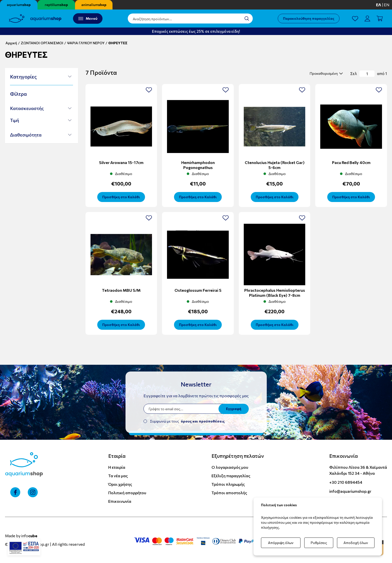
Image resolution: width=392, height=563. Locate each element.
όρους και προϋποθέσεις (203, 421)
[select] (326, 73)
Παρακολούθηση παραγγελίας (309, 18)
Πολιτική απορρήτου (127, 493)
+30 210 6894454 (346, 482)
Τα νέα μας (118, 476)
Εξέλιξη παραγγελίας (231, 476)
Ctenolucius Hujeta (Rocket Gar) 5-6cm (275, 165)
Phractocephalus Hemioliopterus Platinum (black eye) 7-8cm (275, 293)
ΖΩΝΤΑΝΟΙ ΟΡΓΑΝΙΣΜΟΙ (42, 43)
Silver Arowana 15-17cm (121, 162)
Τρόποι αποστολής (229, 493)
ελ (379, 5)
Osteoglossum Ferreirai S (198, 290)
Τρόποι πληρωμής (228, 484)
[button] (41, 76)
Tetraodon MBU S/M (121, 290)
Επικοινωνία (120, 501)
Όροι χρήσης (120, 484)
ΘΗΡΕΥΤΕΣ (118, 43)
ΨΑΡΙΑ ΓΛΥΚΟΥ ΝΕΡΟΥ (86, 43)
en (387, 5)
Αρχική (11, 43)
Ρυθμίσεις (319, 543)
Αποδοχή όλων (356, 543)
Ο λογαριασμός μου (230, 467)
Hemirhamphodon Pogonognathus (198, 165)
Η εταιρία (117, 467)
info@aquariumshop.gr (350, 491)
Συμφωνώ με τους (187, 421)
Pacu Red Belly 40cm (351, 162)
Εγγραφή (234, 409)
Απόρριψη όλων (281, 543)
